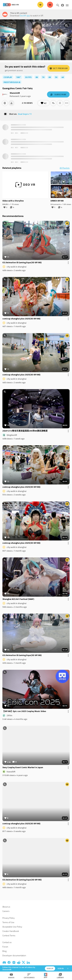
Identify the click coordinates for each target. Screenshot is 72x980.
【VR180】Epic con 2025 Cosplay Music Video (24, 711)
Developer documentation (14, 955)
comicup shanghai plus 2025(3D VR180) (21, 319)
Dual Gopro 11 (25, 114)
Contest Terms (9, 935)
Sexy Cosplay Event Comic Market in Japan (23, 768)
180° (19, 77)
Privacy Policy (9, 918)
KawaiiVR (11, 772)
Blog (4, 951)
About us (6, 907)
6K (50, 77)
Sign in (61, 968)
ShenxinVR (15, 93)
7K (43, 77)
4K (63, 77)
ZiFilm (9, 715)
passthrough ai (12, 82)
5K (56, 77)
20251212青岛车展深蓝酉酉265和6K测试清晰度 (25, 431)
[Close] (68, 968)
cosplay (8, 77)
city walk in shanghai (16, 267)
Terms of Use (8, 922)
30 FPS (28, 77)
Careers (6, 911)
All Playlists (65, 168)
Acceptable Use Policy (12, 927)
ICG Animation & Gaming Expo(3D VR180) (22, 263)
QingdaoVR (12, 435)
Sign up (50, 968)
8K (37, 77)
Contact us (7, 942)
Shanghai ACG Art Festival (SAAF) (18, 599)
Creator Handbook (11, 931)
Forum (5, 947)
